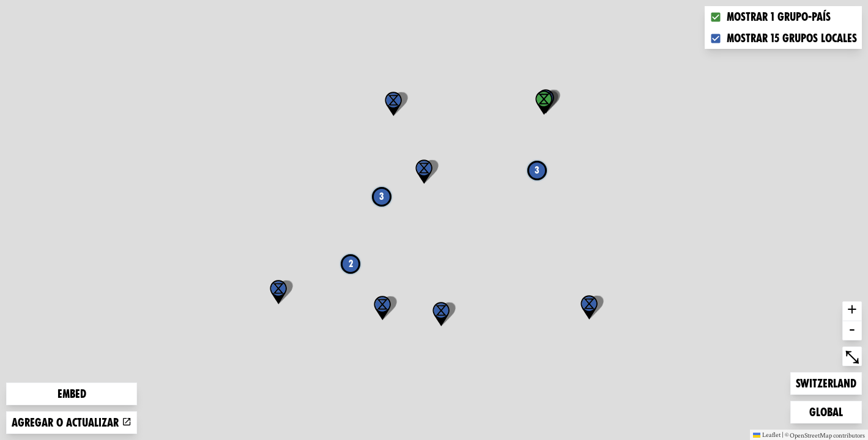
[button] (589, 307)
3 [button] (537, 170)
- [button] (852, 331)
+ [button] (852, 311)
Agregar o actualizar (72, 423)
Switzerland (826, 382)
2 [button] (351, 264)
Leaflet (767, 435)
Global (829, 411)
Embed (72, 394)
